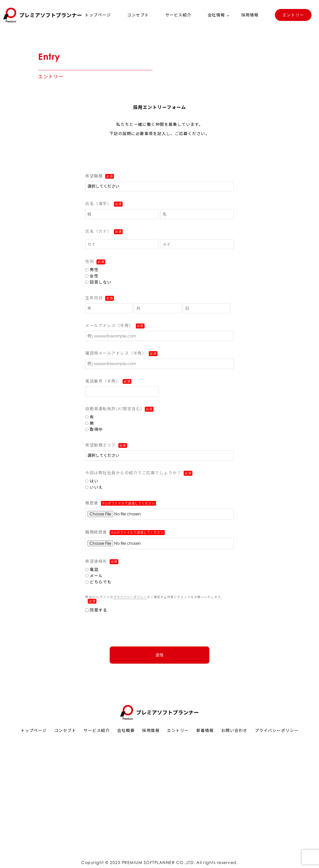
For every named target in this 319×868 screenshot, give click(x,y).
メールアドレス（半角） (109, 325)
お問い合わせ (234, 730)
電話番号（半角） (103, 381)
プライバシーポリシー (130, 597)
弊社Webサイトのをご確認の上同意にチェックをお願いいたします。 (155, 600)
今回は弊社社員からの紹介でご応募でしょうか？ (133, 473)
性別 (90, 261)
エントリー (293, 15)
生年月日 (94, 298)
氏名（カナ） (98, 231)
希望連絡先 (96, 561)
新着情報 (205, 730)
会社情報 (216, 15)
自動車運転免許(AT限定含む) (114, 409)
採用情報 (250, 15)
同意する (96, 610)
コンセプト (138, 15)
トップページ (98, 15)
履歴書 (121, 503)
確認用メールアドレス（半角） (116, 353)
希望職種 (94, 176)
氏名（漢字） (98, 204)
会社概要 (126, 730)
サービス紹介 (178, 15)
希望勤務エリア (101, 445)
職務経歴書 (125, 532)
